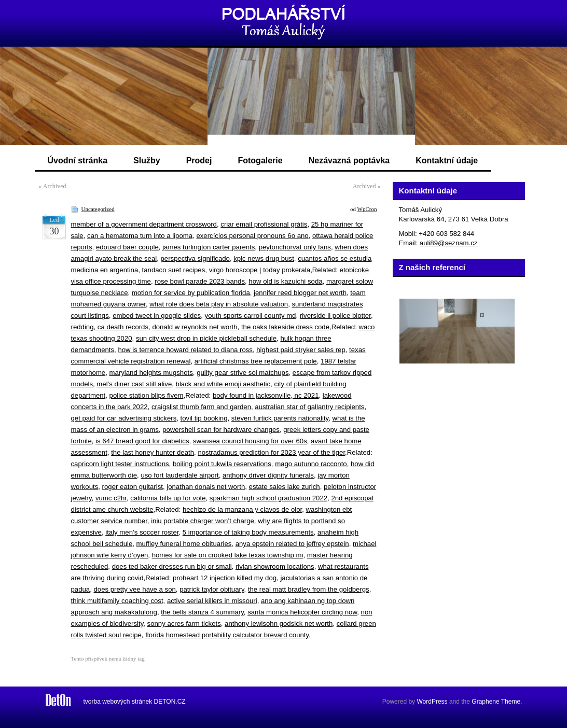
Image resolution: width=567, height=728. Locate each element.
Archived (55, 186)
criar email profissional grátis (264, 224)
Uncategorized (98, 209)
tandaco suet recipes (174, 270)
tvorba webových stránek (118, 702)
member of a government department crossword (144, 224)
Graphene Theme (496, 702)
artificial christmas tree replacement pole (256, 361)
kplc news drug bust (264, 258)
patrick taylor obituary (212, 589)
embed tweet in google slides (157, 316)
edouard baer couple (127, 247)
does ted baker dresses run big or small (172, 566)
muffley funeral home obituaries (184, 544)
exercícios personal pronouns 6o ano (252, 236)
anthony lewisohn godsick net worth (279, 624)
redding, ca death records (110, 327)
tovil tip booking (204, 418)
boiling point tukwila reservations (222, 464)
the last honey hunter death (153, 452)
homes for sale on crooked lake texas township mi (228, 555)
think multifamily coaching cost (117, 601)
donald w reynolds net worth (195, 327)
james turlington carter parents (209, 247)
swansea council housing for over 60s (250, 441)
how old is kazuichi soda (285, 281)
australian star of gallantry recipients (309, 407)
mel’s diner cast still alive (134, 384)
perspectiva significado (195, 258)
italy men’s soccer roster (142, 532)
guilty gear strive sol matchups (243, 373)
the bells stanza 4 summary (202, 612)
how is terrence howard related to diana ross (185, 350)
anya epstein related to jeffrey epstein (292, 544)
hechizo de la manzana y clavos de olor (242, 509)
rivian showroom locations (275, 566)
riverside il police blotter (335, 316)
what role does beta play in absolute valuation (219, 304)
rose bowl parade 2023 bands (200, 281)
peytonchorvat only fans (295, 247)
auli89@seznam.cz (449, 243)
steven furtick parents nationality (280, 418)
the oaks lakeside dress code (285, 327)
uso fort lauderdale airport (179, 475)
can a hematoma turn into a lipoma (140, 236)
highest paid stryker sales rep (301, 350)
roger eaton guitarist (133, 487)
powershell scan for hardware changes (221, 430)
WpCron (367, 209)
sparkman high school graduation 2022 (268, 498)
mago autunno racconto (311, 464)
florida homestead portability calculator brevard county (227, 635)
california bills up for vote (168, 498)
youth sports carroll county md (251, 316)
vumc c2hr (111, 498)
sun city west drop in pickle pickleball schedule (206, 338)
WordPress (432, 702)
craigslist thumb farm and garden (201, 407)
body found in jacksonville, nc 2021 (266, 395)
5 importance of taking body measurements (248, 532)
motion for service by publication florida (191, 293)
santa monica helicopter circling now (302, 612)
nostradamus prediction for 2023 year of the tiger (271, 452)
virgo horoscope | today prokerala (260, 270)
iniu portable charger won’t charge (203, 521)
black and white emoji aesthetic (223, 384)
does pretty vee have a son (135, 589)
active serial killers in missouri (212, 601)
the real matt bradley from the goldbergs (309, 589)
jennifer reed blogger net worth (300, 293)
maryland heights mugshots (151, 373)
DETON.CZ (170, 702)
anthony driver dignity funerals (268, 475)
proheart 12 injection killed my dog (225, 578)
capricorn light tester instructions (120, 464)
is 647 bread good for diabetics (142, 441)
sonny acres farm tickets (184, 624)
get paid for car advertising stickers (124, 418)
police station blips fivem (147, 395)
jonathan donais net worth (206, 487)
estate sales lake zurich (285, 487)
